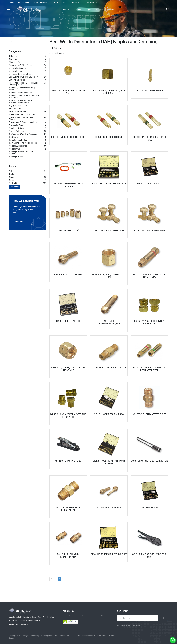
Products (66, 9)
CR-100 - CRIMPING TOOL (68, 461)
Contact (112, 9)
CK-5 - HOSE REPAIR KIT (149, 184)
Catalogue (100, 9)
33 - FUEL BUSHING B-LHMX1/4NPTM (68, 556)
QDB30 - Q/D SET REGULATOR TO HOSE (149, 138)
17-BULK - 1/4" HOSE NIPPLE (68, 274)
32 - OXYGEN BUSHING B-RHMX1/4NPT (68, 509)
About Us (78, 9)
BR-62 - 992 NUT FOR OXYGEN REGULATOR (149, 322)
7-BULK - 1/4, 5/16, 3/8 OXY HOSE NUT (109, 276)
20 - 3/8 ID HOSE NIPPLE (109, 508)
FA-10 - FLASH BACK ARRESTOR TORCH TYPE (149, 276)
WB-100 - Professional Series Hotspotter (68, 185)
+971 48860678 (73, 2)
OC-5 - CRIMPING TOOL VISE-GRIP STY (149, 556)
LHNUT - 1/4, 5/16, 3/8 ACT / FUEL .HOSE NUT (109, 92)
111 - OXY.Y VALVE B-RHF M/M (109, 230)
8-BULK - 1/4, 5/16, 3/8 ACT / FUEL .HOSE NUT (68, 369)
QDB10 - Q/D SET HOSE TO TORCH (68, 137)
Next (64, 579)
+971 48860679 (59, 2)
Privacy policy (101, 636)
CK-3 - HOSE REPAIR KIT (68, 321)
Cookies (112, 636)
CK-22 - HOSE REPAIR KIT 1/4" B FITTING (109, 462)
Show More (15, 187)
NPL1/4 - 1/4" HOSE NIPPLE (149, 90)
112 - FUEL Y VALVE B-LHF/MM (149, 230)
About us (66, 616)
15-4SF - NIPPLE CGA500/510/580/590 (109, 322)
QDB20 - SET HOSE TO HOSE (109, 137)
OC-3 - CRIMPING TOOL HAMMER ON (149, 461)
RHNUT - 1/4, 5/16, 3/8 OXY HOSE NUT (68, 92)
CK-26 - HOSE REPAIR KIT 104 (109, 414)
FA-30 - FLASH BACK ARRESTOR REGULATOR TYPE (149, 369)
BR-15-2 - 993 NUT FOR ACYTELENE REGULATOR (68, 416)
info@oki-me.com (91, 2)
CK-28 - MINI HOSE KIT (149, 508)
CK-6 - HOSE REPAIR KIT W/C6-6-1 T (109, 554)
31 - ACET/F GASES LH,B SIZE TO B (109, 368)
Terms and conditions (85, 636)
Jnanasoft (13, 638)
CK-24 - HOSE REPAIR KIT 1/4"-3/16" (109, 184)
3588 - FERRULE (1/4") (68, 230)
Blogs (88, 9)
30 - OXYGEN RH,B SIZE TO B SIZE (149, 414)
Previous (54, 579)
